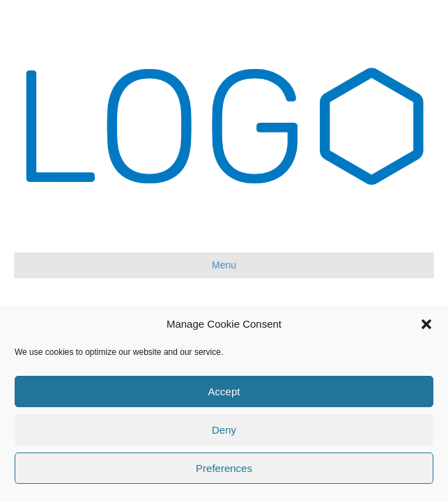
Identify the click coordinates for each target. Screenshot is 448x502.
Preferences (224, 468)
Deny (224, 430)
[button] (426, 324)
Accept (224, 391)
